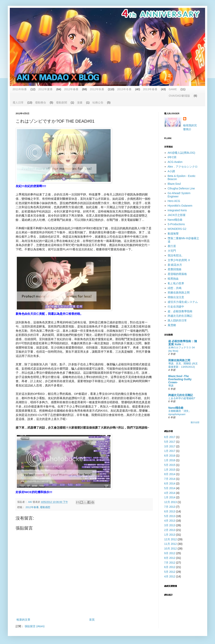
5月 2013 (170, 516)
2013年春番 (150, 89)
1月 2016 (170, 460)
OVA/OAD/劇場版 (180, 96)
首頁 (92, 620)
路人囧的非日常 (177, 320)
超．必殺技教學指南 (180, 311)
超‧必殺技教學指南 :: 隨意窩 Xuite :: (183, 343)
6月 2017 (170, 437)
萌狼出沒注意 (176, 297)
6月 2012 (170, 567)
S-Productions (176, 224)
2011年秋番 (20, 89)
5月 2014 (170, 488)
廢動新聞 (62, 103)
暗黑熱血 (173, 279)
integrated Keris (177, 210)
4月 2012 (170, 576)
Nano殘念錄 (175, 220)
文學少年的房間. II (179, 260)
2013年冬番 (124, 89)
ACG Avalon (175, 162)
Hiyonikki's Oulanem (180, 206)
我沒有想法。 (176, 255)
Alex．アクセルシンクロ (183, 167)
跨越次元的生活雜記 (180, 316)
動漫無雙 (173, 234)
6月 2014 (170, 483)
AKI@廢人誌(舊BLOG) (181, 153)
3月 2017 (170, 446)
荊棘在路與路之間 (179, 293)
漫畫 (80, 103)
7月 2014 (170, 479)
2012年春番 (71, 89)
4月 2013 (170, 521)
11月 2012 (171, 544)
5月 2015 (170, 465)
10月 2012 (171, 549)
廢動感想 (45, 507)
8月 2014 (170, 474)
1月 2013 (170, 535)
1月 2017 (170, 451)
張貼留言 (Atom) (35, 626)
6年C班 (172, 157)
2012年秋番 (97, 89)
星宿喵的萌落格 (177, 274)
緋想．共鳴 (175, 288)
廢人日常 (18, 103)
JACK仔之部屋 (177, 215)
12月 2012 (171, 539)
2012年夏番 (45, 89)
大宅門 (172, 251)
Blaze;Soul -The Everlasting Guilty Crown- (180, 379)
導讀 (171, 386)
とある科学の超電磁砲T (182, 398)
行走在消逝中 (176, 307)
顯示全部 (195, 422)
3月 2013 (170, 525)
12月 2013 (171, 502)
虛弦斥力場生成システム (183, 302)
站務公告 (98, 103)
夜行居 (172, 246)
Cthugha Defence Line (181, 188)
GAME (173, 89)
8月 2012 (170, 558)
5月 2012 (170, 572)
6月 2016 (170, 456)
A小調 (171, 171)
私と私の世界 (176, 283)
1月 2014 (170, 497)
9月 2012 (170, 553)
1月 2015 (170, 470)
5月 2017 (170, 442)
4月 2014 (170, 493)
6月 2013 (170, 511)
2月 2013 (170, 530)
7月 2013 (170, 507)
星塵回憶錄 (175, 269)
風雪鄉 (172, 325)
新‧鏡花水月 (175, 265)
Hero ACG (174, 201)
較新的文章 (23, 620)
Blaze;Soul (174, 184)
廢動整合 (41, 103)
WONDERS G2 (177, 229)
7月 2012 (170, 563)
